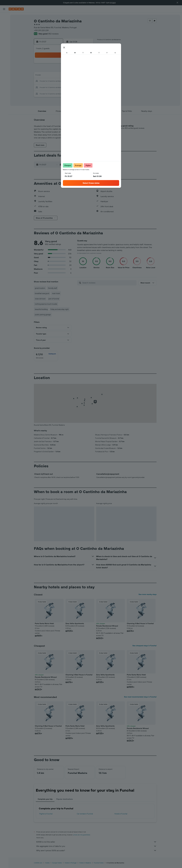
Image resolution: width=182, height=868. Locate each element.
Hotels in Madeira (85, 863)
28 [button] (64, 87)
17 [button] (81, 76)
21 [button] (64, 81)
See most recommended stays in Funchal (140, 697)
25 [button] (87, 81)
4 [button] (87, 64)
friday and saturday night (60, 309)
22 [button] (70, 81)
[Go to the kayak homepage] (16, 9)
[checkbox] (46, 356)
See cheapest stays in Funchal (144, 646)
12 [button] (52, 76)
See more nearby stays (148, 594)
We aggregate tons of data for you (96, 846)
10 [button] (81, 70)
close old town (40, 299)
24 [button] (81, 81)
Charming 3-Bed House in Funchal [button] (140, 623)
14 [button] (64, 76)
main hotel (56, 293)
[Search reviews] (109, 283)
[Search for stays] (4, 21)
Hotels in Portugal (71, 863)
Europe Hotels (57, 863)
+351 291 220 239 (41, 30)
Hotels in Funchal (121, 814)
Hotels (47, 863)
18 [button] (87, 76)
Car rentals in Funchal (85, 814)
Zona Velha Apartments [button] (75, 623)
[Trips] (4, 50)
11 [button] (87, 70)
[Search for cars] (4, 26)
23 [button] (75, 81)
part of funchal (54, 299)
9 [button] (76, 70)
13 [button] (58, 76)
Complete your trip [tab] (45, 799)
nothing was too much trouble (46, 304)
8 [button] (70, 70)
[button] (177, 3)
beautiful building (41, 309)
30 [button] (75, 87)
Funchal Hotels (99, 863)
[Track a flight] (4, 38)
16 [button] (76, 76)
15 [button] (70, 76)
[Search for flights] (4, 16)
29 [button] (70, 87)
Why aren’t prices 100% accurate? (96, 850)
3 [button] (81, 64)
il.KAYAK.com (38, 863)
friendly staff (52, 288)
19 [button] (52, 81)
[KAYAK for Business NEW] (4, 43)
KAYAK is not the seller (96, 842)
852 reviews (53, 34)
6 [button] (58, 70)
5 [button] (52, 70)
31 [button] (81, 87)
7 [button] (64, 70)
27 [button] (58, 87)
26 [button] (52, 87)
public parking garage (43, 315)
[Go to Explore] (4, 33)
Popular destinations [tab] (65, 799)
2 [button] (76, 64)
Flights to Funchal (46, 814)
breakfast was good (42, 293)
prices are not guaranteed (82, 835)
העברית (113, 3)
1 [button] (70, 64)
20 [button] (58, 81)
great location (40, 288)
